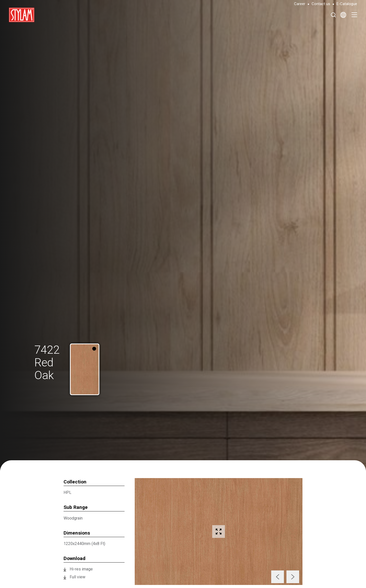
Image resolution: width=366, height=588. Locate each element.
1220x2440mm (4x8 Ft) (84, 544)
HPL (67, 492)
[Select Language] (343, 15)
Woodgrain (73, 518)
